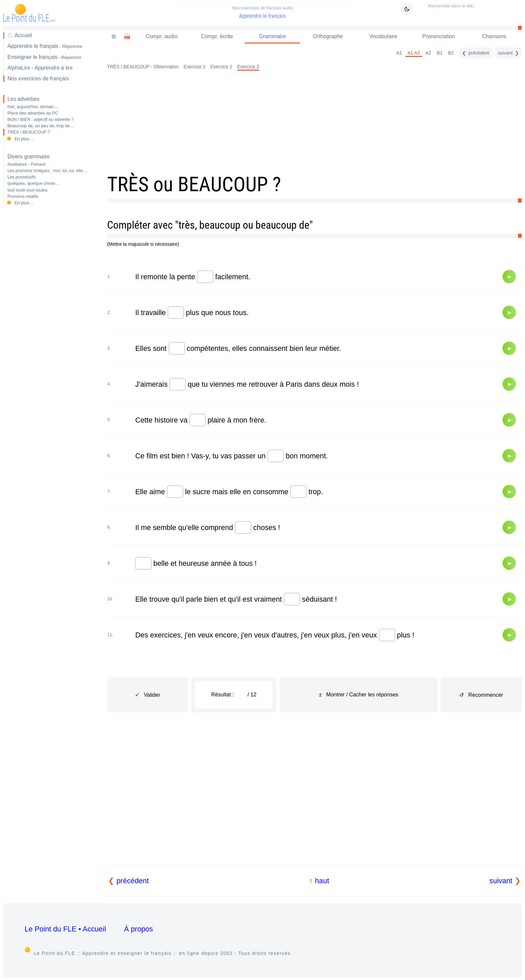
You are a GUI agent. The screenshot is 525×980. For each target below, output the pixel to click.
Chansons (494, 36)
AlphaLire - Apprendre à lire (40, 68)
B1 (440, 53)
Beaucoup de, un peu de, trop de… (41, 126)
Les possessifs (21, 177)
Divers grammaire (28, 157)
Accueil (23, 35)
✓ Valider (147, 695)
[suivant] (508, 53)
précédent (133, 881)
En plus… (24, 139)
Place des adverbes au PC (33, 113)
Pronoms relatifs (23, 196)
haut (322, 881)
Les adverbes (23, 99)
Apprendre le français (262, 12)
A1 (399, 53)
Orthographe (328, 36)
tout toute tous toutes (27, 190)
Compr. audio (162, 36)
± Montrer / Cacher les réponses (358, 695)
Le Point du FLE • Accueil (65, 929)
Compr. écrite (217, 36)
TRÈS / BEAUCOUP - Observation (143, 67)
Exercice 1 (195, 67)
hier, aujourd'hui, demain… (33, 107)
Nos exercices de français (38, 79)
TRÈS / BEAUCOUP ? (29, 132)
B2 (451, 53)
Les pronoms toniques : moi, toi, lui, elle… (47, 171)
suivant (501, 881)
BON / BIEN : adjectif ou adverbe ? (41, 119)
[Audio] (509, 277)
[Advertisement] (50, 317)
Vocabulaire (383, 36)
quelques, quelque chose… (33, 183)
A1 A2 (414, 53)
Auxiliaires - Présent (26, 164)
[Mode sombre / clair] (407, 9)
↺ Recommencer (481, 695)
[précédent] (476, 53)
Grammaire (273, 36)
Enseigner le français (44, 57)
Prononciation (439, 36)
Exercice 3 (248, 67)
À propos (138, 929)
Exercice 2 (221, 67)
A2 (428, 53)
